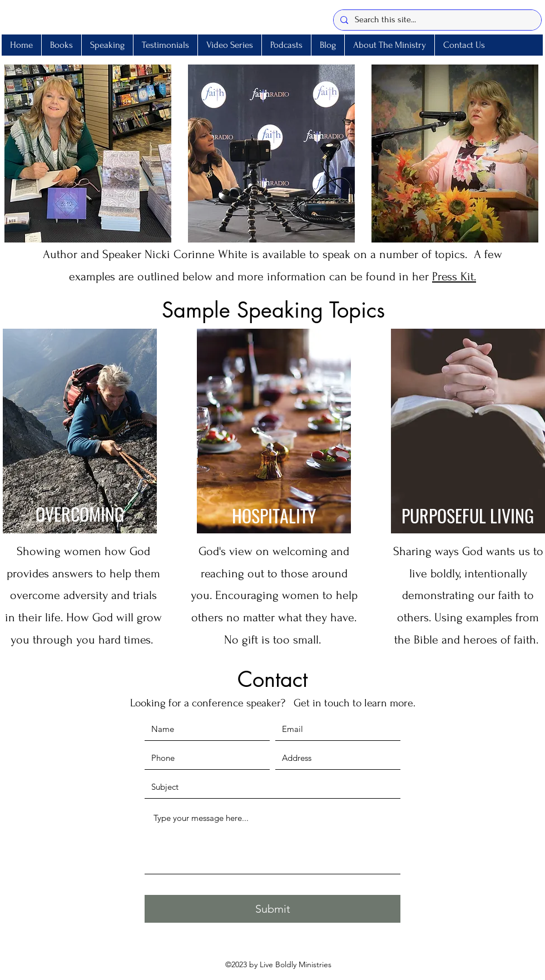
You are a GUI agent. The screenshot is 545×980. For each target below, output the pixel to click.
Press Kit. (454, 276)
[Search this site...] (436, 20)
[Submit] (272, 909)
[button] (107, 45)
